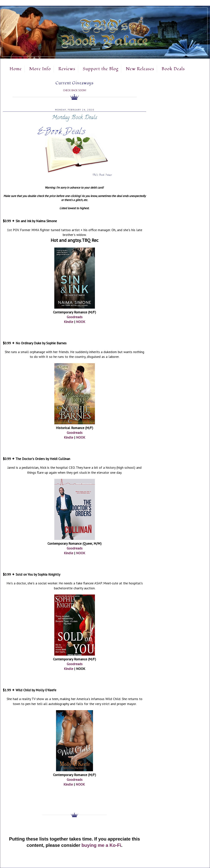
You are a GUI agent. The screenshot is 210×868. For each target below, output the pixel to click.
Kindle (69, 322)
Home (16, 69)
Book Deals (173, 69)
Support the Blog (101, 69)
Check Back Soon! (75, 90)
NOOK (81, 322)
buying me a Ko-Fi (101, 845)
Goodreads (75, 317)
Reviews (67, 69)
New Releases (140, 69)
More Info (40, 69)
